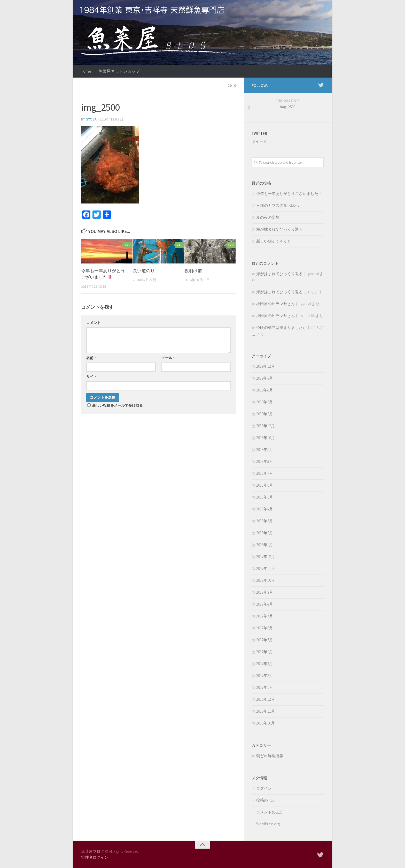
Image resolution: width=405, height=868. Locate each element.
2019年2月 (265, 414)
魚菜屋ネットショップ (119, 71)
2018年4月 (265, 509)
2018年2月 (265, 533)
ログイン (264, 788)
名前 (91, 358)
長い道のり (144, 271)
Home (86, 71)
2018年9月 (265, 450)
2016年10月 (266, 723)
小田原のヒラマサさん (276, 304)
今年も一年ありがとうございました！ (289, 194)
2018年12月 (266, 426)
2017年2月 (265, 675)
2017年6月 (265, 628)
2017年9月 (265, 592)
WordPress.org (268, 824)
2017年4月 (265, 652)
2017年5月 (265, 640)
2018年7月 (265, 473)
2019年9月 (265, 378)
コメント (94, 323)
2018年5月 (265, 497)
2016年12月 (266, 699)
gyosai (92, 119)
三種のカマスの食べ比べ (278, 205)
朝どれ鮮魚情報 (270, 756)
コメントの (269, 812)
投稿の (265, 800)
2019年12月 (266, 366)
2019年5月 (265, 402)
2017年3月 (265, 664)
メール (168, 358)
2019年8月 (265, 390)
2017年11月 (266, 568)
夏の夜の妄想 (268, 217)
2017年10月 (266, 580)
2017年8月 (265, 604)
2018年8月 (265, 461)
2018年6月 (265, 485)
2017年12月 (266, 557)
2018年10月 (266, 438)
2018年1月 (265, 545)
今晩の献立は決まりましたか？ (283, 327)
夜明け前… (195, 271)
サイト (92, 376)
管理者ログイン (95, 857)
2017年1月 (265, 687)
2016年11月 (266, 711)
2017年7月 (265, 616)
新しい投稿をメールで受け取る (118, 405)
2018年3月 (265, 521)
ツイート (259, 141)
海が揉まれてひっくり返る (279, 229)
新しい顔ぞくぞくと (274, 241)
